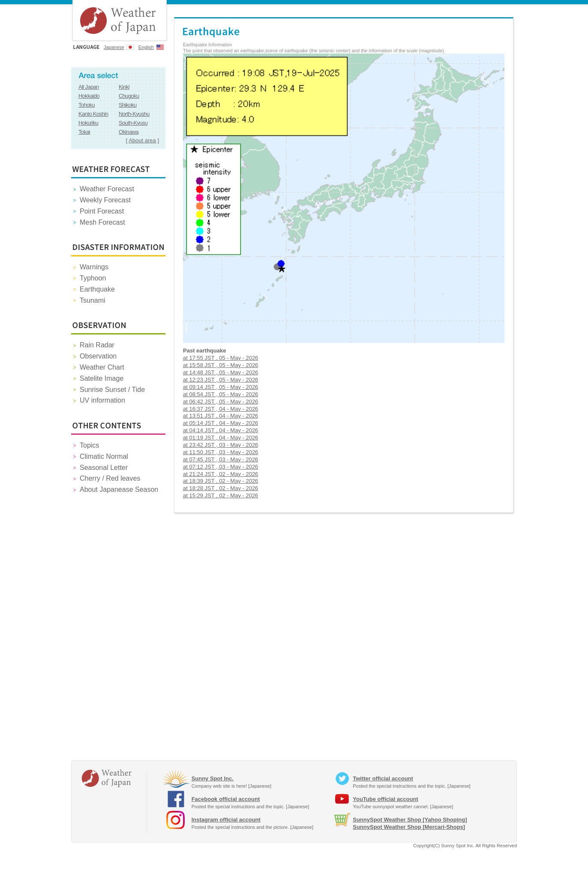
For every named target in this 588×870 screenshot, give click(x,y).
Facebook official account (226, 799)
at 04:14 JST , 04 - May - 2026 (220, 430)
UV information (102, 400)
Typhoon (93, 278)
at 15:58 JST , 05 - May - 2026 (220, 365)
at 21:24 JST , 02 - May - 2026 (220, 474)
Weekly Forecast (105, 200)
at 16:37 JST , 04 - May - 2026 (220, 409)
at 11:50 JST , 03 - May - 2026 (220, 452)
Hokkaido (89, 96)
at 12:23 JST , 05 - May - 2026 (220, 380)
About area (142, 140)
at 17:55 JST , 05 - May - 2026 (220, 358)
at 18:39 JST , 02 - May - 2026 (220, 481)
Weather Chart (102, 367)
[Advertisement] (118, 606)
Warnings (94, 267)
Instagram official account (226, 820)
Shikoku (128, 105)
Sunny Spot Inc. (213, 778)
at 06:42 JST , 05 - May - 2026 (220, 402)
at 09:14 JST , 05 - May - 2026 (220, 387)
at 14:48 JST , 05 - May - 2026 (220, 372)
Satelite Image (102, 378)
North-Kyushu (134, 114)
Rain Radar (97, 345)
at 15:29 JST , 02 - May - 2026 (220, 495)
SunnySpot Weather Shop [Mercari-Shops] (409, 827)
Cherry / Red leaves (110, 478)
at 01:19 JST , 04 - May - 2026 (220, 438)
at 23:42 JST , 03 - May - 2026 (220, 445)
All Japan (89, 87)
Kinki (124, 87)
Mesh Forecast (102, 222)
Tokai (84, 132)
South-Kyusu (133, 123)
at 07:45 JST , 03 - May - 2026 (220, 459)
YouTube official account (385, 799)
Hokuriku (88, 123)
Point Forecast (102, 211)
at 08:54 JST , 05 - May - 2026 (220, 394)
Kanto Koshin (93, 114)
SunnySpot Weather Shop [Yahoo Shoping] (410, 820)
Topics (89, 445)
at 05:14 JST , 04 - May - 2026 (220, 423)
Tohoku (87, 105)
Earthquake (97, 289)
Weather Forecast (107, 189)
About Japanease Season (119, 489)
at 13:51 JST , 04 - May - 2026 (220, 416)
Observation (98, 356)
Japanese (114, 47)
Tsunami (93, 300)
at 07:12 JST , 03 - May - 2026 (220, 467)
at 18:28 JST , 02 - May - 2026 (220, 488)
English (146, 47)
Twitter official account (383, 778)
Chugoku (129, 96)
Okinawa (129, 132)
